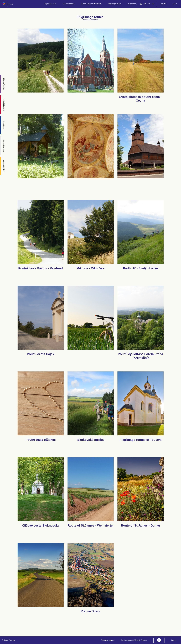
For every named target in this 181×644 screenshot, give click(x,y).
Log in (175, 4)
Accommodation (69, 4)
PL (149, 4)
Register (163, 4)
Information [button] (132, 4)
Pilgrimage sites (50, 4)
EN (145, 4)
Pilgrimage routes (115, 4)
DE (153, 4)
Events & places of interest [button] (91, 4)
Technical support (108, 640)
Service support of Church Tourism (134, 640)
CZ (141, 4)
